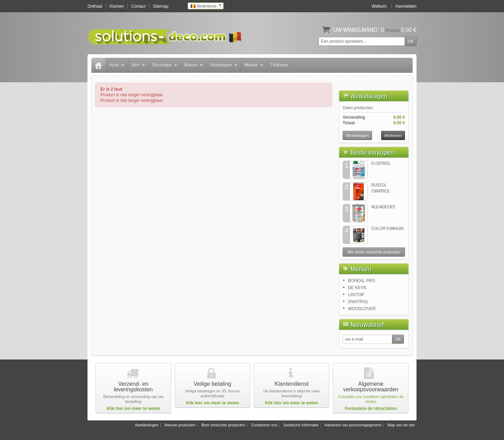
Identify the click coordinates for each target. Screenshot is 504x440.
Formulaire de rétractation (371, 408)
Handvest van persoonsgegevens (353, 425)
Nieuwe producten (180, 425)
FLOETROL (381, 164)
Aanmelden (406, 6)
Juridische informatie (301, 425)
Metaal (254, 65)
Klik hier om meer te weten (133, 408)
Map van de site (401, 425)
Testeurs (279, 65)
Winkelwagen (369, 96)
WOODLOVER (362, 309)
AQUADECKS (383, 207)
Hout (117, 65)
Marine (194, 65)
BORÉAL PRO (362, 281)
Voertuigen (224, 65)
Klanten (117, 6)
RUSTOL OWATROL (381, 188)
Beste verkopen (372, 153)
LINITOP (356, 295)
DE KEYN (357, 288)
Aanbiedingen (146, 425)
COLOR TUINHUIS (388, 229)
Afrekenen (393, 135)
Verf (138, 65)
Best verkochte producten (223, 425)
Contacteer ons (264, 425)
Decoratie (165, 65)
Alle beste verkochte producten (374, 252)
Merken (361, 269)
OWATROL (358, 302)
